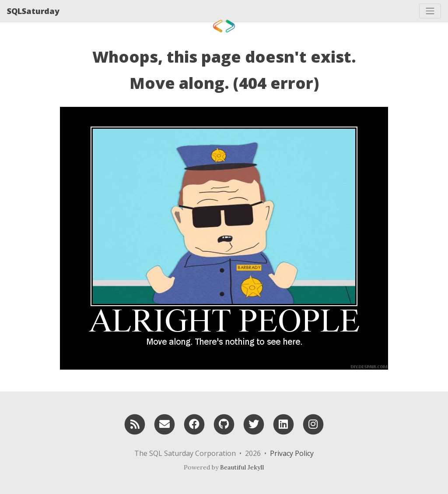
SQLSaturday (33, 11)
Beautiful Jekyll (242, 467)
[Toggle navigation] (430, 11)
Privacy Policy (292, 453)
